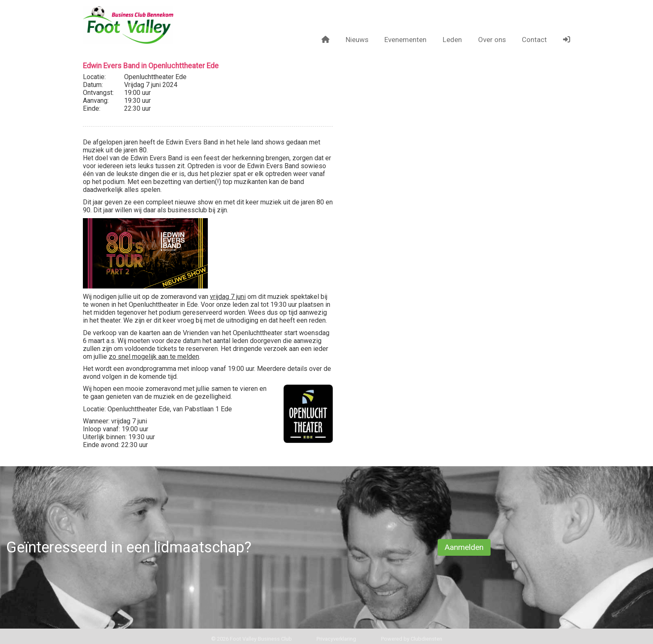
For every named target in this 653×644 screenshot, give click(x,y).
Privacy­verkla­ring (336, 639)
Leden (452, 40)
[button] (567, 40)
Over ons (492, 40)
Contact (534, 40)
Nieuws (357, 40)
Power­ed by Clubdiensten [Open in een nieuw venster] (412, 639)
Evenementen (405, 40)
